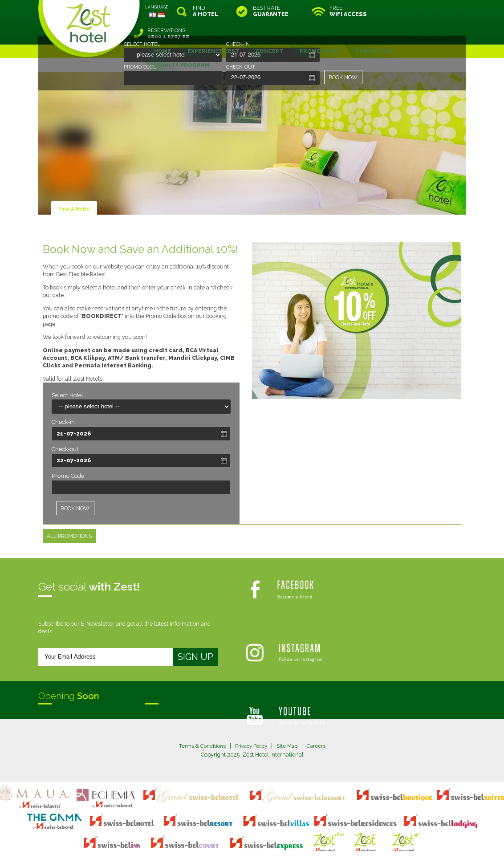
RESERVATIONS (428, 11)
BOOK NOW (343, 77)
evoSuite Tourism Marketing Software (224, 843)
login (286, 835)
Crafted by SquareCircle (303, 843)
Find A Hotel (75, 186)
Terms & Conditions (199, 723)
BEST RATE (271, 11)
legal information (256, 835)
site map (222, 835)
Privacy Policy (251, 723)
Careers (319, 723)
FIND (205, 11)
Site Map (289, 723)
